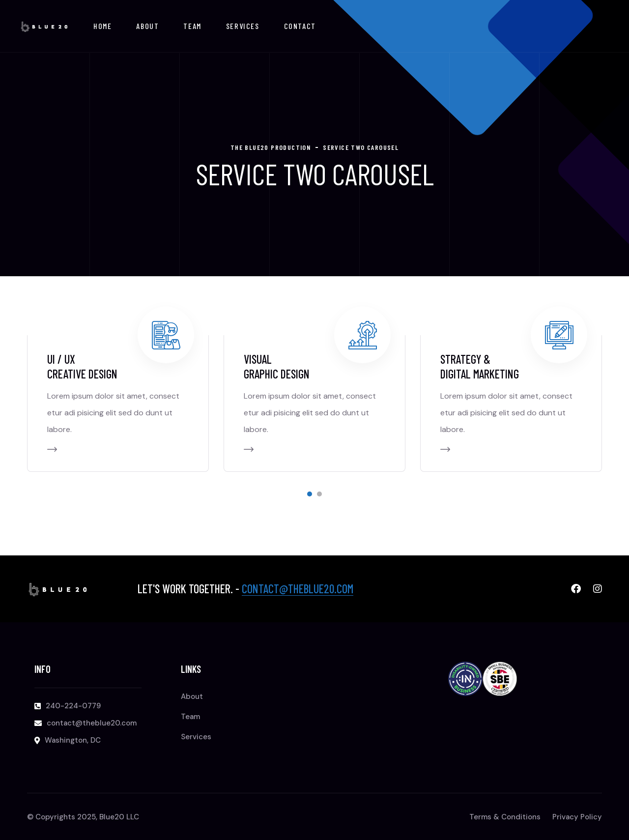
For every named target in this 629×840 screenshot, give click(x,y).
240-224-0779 (73, 706)
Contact (300, 26)
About (147, 26)
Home (102, 26)
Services (243, 26)
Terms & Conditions (505, 817)
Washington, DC (73, 740)
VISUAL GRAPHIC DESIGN (277, 366)
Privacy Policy (577, 817)
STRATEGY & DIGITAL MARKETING (480, 366)
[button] (310, 494)
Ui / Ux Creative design (82, 366)
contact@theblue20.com (298, 589)
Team (192, 26)
